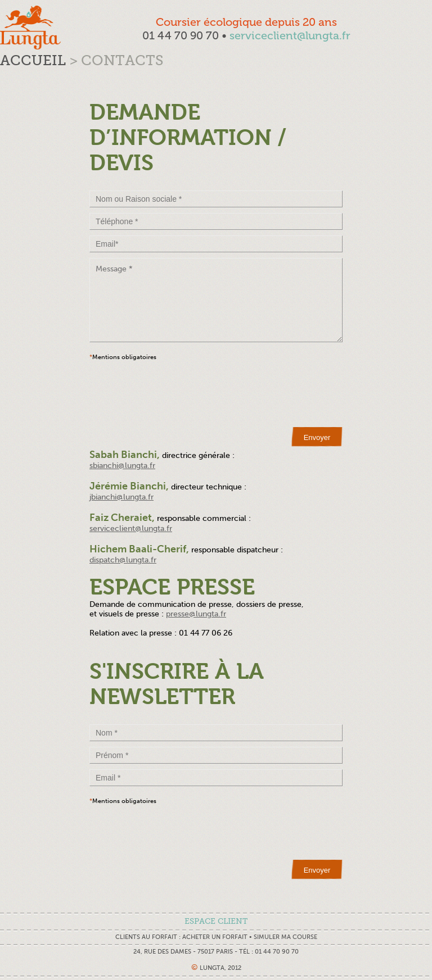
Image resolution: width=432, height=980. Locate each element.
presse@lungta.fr (196, 614)
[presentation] (175, 394)
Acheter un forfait (215, 937)
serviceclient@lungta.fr (290, 35)
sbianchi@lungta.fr (122, 466)
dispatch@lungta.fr (123, 560)
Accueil (33, 60)
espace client (216, 921)
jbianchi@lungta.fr (121, 497)
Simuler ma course (285, 937)
